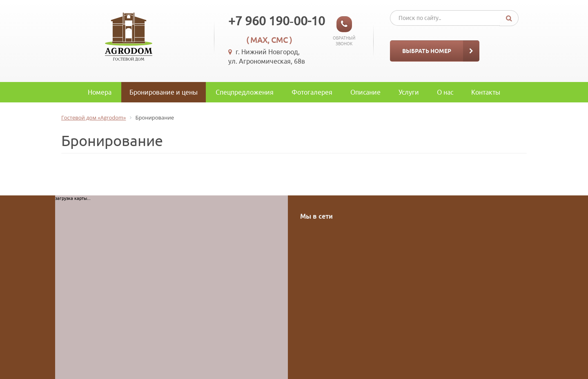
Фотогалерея (312, 92)
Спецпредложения (245, 92)
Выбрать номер (427, 51)
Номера (100, 92)
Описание (365, 92)
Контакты (486, 92)
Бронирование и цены (164, 92)
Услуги (409, 92)
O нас (445, 92)
